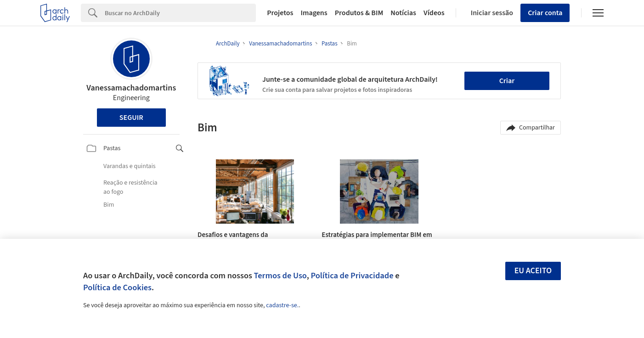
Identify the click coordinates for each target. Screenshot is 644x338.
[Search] (180, 13)
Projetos (280, 13)
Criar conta (545, 13)
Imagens (314, 13)
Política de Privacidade (352, 276)
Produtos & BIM (359, 13)
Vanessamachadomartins (131, 88)
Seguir (131, 118)
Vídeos (434, 13)
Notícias (403, 13)
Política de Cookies (117, 287)
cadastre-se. (282, 305)
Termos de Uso (280, 276)
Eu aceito (533, 271)
